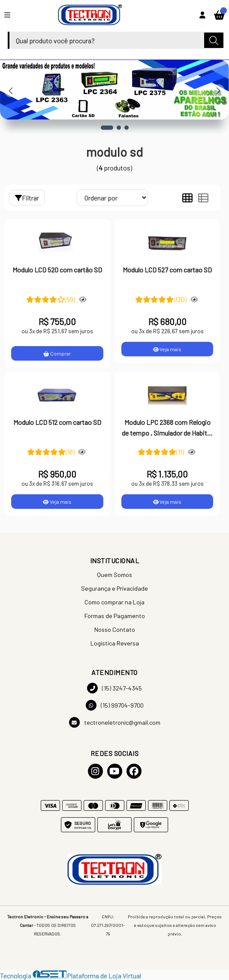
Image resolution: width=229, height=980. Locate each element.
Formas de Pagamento (115, 616)
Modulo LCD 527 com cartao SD (167, 270)
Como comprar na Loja (114, 602)
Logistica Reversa (115, 643)
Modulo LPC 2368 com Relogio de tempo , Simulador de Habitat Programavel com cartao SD (167, 428)
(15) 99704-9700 (115, 705)
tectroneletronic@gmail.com (115, 722)
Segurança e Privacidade (114, 588)
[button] (107, 128)
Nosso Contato (115, 629)
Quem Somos (114, 575)
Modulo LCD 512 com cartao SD (57, 422)
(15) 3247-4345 (114, 688)
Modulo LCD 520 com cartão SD (57, 270)
